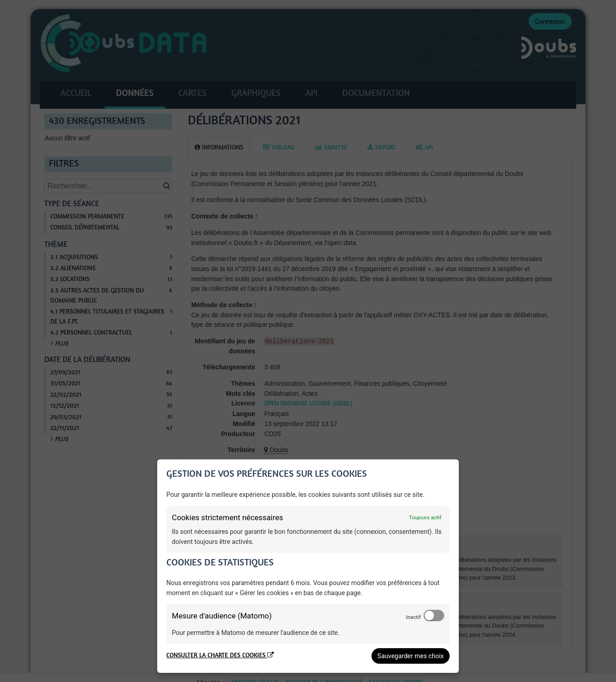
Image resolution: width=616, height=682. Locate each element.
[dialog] (308, 566)
